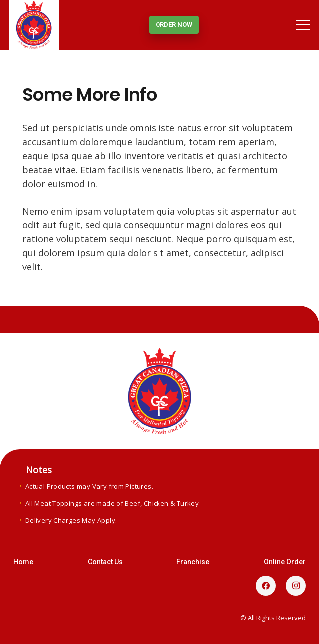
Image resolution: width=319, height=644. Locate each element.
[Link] (34, 25)
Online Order (285, 562)
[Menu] (303, 25)
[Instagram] (296, 586)
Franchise (193, 562)
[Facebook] (266, 586)
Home (23, 562)
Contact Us (105, 562)
